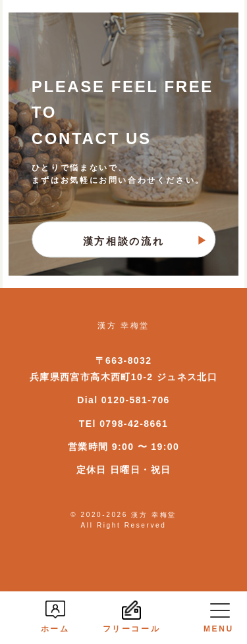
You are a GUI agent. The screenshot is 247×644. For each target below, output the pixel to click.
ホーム (55, 617)
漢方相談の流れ (123, 240)
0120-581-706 (136, 400)
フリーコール (132, 617)
